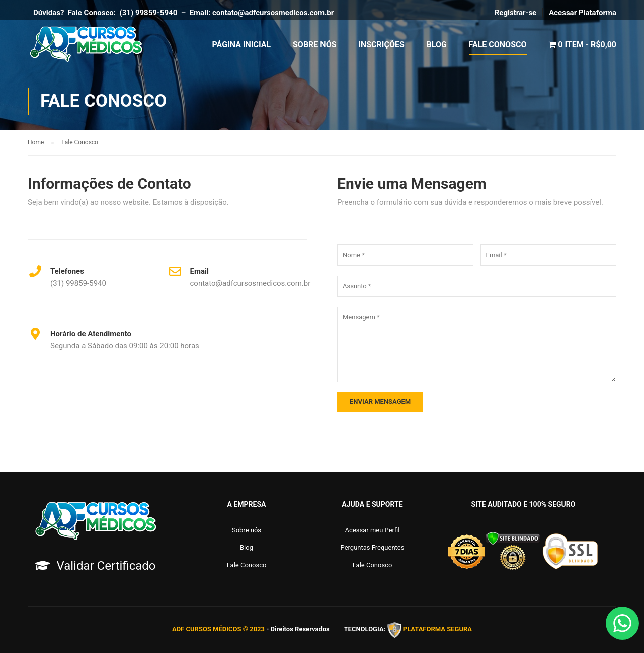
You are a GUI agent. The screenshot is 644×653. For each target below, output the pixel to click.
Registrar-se (516, 13)
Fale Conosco (498, 45)
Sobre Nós (315, 45)
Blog (437, 45)
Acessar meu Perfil (373, 530)
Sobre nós (247, 530)
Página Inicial (242, 45)
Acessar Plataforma (583, 13)
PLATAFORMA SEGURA (437, 630)
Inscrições (381, 45)
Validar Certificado (106, 566)
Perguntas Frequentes (373, 548)
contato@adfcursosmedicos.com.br (275, 13)
